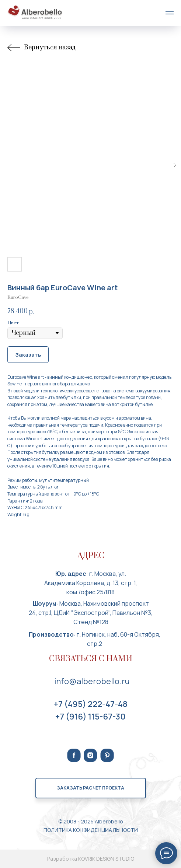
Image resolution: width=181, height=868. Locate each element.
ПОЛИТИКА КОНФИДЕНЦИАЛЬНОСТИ (91, 830)
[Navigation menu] (170, 13)
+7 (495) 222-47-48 (91, 704)
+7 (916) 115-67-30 (90, 717)
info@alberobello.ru (92, 681)
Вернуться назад (41, 48)
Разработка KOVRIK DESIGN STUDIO (91, 859)
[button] (91, 788)
